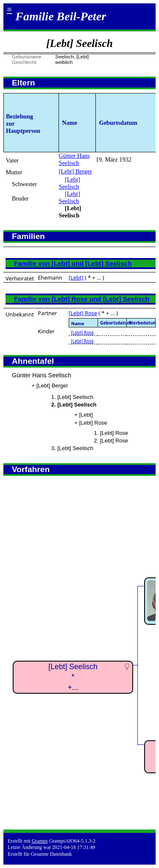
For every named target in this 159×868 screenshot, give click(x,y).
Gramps (40, 841)
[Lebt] (76, 277)
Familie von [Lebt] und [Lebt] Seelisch (73, 263)
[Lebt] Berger (75, 171)
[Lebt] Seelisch (69, 183)
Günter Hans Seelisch (74, 159)
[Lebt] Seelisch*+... (73, 677)
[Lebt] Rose (83, 313)
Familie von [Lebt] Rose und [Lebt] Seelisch (82, 299)
